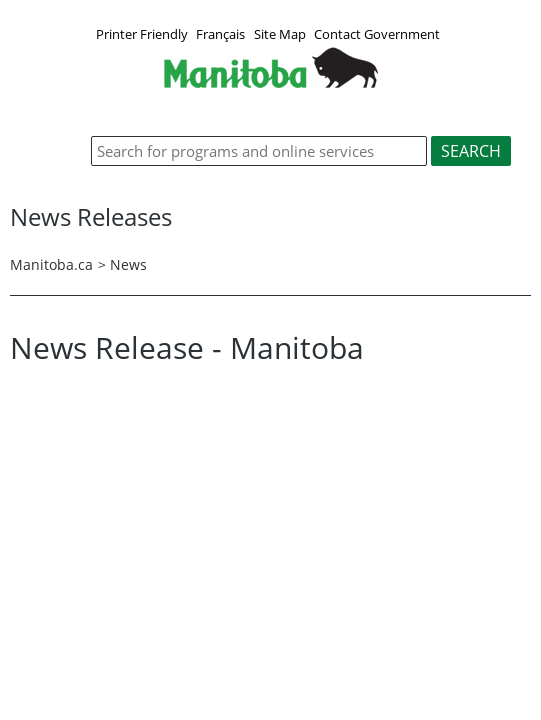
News (128, 264)
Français (220, 34)
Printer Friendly (142, 34)
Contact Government (377, 34)
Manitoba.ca (51, 264)
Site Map (280, 34)
